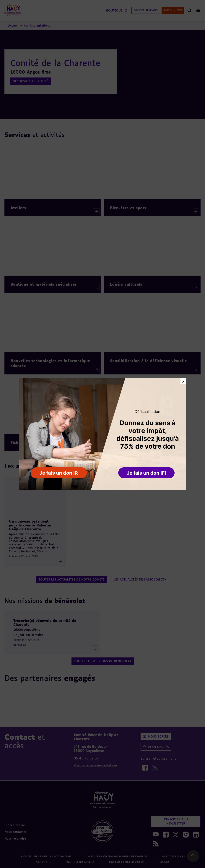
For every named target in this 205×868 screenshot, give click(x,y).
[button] (147, 473)
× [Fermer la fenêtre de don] (183, 381)
